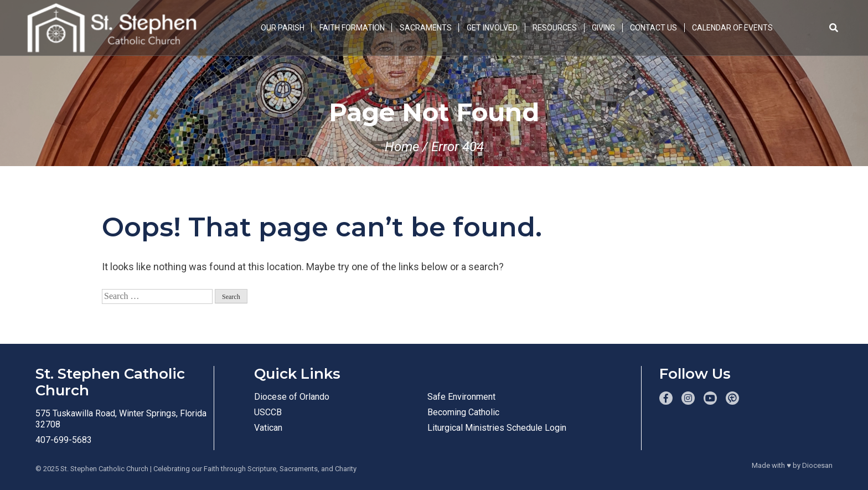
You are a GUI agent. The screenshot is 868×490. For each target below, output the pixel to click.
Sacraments (426, 28)
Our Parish (283, 28)
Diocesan (817, 465)
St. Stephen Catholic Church (104, 469)
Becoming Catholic (463, 412)
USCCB (268, 412)
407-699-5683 (64, 440)
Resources (555, 28)
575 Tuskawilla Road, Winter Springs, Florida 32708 (121, 419)
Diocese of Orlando (292, 397)
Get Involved (492, 28)
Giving (603, 28)
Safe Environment (461, 397)
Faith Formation (352, 28)
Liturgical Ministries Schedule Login (497, 428)
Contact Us (653, 28)
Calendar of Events (732, 28)
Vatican (268, 428)
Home (402, 147)
